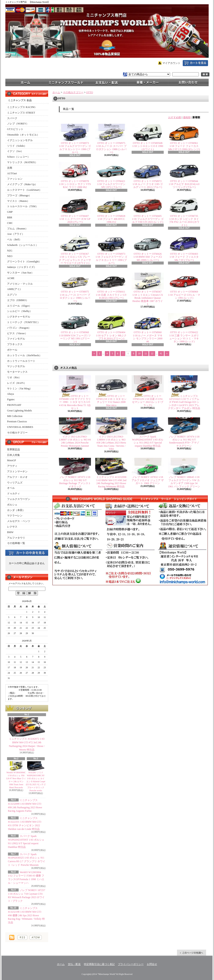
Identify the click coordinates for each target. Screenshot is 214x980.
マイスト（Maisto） (18, 201)
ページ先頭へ (192, 953)
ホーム (26, 82)
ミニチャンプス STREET (21, 113)
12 (152, 354)
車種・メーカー (148, 82)
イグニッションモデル (20, 140)
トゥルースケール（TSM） (23, 206)
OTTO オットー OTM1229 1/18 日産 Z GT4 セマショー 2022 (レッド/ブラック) (148, 401)
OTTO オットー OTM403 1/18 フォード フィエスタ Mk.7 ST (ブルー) (184, 257)
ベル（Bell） (14, 239)
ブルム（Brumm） (17, 229)
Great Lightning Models (19, 411)
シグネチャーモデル (19, 317)
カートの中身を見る (27, 553)
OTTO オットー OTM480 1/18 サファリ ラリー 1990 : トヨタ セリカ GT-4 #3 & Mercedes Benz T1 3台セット (75, 402)
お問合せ (188, 82)
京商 (10, 168)
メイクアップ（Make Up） (22, 184)
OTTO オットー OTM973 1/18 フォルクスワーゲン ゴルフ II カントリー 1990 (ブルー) (75, 148)
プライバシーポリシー (131, 964)
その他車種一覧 (16, 543)
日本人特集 (13, 455)
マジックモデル (16, 366)
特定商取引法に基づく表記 (99, 964)
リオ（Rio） (14, 377)
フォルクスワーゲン (19, 499)
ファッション (15, 179)
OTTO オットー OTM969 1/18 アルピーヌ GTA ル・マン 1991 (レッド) (184, 295)
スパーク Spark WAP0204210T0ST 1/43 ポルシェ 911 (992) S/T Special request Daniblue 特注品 (148, 441)
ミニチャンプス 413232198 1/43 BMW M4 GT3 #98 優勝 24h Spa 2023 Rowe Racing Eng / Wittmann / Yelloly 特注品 (26, 915)
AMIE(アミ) (14, 289)
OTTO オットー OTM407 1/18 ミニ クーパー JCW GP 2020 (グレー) (75, 219)
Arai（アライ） (16, 234)
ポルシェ (12, 505)
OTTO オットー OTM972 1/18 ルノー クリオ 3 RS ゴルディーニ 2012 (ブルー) (148, 184)
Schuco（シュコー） (19, 157)
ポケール (12, 350)
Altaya (10, 394)
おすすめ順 (175, 117)
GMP (10, 212)
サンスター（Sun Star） (20, 273)
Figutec (11, 399)
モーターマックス (17, 372)
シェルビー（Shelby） (20, 311)
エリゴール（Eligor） (19, 306)
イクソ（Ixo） (15, 151)
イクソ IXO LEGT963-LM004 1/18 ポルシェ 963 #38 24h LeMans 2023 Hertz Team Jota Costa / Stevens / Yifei (111, 443)
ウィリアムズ (15, 483)
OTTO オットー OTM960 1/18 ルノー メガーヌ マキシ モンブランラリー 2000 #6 (148, 337)
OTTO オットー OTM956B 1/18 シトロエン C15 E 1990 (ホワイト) (148, 146)
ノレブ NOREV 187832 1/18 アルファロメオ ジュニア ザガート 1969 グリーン (148, 480)
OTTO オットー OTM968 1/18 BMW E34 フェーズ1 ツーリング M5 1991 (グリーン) (75, 337)
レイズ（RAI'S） (17, 383)
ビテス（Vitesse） (17, 333)
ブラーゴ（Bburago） (19, 195)
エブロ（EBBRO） (18, 300)
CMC (10, 223)
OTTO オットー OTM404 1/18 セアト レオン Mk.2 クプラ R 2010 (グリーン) (111, 335)
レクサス (12, 527)
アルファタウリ (16, 538)
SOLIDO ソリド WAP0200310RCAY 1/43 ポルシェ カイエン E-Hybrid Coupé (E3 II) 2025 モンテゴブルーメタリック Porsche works (36, 781)
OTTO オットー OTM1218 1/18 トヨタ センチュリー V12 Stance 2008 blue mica (111, 401)
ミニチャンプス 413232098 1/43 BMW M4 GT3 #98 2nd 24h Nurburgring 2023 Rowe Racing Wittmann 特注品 (111, 482)
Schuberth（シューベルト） (23, 245)
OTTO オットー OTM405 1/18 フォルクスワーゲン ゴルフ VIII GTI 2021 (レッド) (148, 219)
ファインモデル (16, 339)
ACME (11, 278)
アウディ (12, 466)
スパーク (12, 118)
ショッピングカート (195, 63)
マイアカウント (171, 63)
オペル (11, 488)
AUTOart (12, 173)
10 (139, 354)
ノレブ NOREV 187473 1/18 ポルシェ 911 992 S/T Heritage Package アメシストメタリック (75, 482)
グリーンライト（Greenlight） (24, 262)
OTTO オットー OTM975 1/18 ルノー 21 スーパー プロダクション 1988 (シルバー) (111, 148)
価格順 (187, 117)
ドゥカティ (13, 494)
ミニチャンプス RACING (21, 107)
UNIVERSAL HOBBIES (20, 427)
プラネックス (15, 344)
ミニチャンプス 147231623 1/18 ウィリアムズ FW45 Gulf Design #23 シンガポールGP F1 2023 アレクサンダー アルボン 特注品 (184, 402)
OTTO (90, 92)
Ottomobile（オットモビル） (23, 135)
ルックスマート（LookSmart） (24, 190)
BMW (10, 532)
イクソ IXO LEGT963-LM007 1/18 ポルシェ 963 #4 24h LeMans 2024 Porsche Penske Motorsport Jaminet (75, 441)
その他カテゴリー (17, 433)
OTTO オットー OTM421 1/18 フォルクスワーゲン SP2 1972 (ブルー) (111, 184)
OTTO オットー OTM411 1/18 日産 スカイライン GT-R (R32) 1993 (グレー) (111, 295)
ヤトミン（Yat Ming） (20, 389)
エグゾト (12, 295)
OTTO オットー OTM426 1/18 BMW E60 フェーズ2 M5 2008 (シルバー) (148, 257)
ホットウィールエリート (21, 361)
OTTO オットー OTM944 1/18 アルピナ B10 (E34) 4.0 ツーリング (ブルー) (184, 184)
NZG (10, 251)
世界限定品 (13, 449)
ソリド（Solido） (17, 146)
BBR (10, 217)
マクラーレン (15, 516)
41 (161, 354)
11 (146, 354)
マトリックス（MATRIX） (22, 162)
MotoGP (11, 460)
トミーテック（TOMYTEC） (24, 322)
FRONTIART (14, 405)
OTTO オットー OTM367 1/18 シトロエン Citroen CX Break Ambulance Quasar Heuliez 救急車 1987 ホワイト (148, 298)
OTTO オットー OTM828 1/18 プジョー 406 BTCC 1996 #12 (111, 219)
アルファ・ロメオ (17, 477)
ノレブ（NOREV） (18, 124)
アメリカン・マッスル (20, 284)
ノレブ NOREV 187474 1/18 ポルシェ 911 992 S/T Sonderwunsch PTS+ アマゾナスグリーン (184, 441)
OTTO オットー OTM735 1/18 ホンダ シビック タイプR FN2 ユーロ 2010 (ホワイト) (184, 221)
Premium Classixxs (17, 421)
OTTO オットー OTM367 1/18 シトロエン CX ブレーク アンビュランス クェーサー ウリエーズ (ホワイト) (75, 258)
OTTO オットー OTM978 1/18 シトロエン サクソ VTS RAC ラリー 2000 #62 (75, 184)
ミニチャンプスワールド (66, 82)
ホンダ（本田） (16, 510)
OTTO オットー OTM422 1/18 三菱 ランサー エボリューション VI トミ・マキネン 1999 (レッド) (184, 337)
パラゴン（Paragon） (19, 328)
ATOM (36, 937)
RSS (22, 937)
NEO (10, 256)
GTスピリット (15, 129)
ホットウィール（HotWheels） (24, 355)
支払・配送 (74, 964)
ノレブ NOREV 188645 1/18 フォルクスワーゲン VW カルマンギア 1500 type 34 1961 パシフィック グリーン (184, 482)
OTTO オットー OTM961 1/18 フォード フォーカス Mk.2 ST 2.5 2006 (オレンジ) (184, 146)
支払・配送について (107, 82)
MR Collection (15, 416)
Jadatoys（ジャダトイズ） (22, 267)
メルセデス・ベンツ (19, 521)
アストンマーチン (17, 472)
